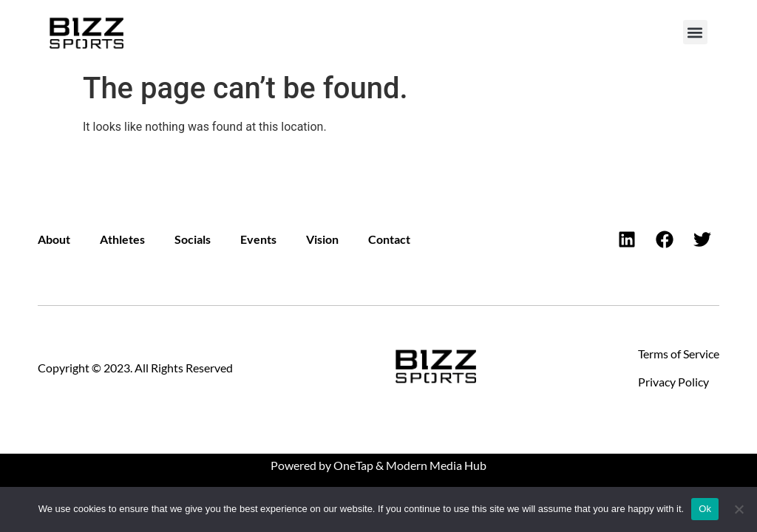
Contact (389, 239)
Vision (322, 239)
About (54, 239)
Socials (193, 239)
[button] (695, 32)
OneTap (353, 465)
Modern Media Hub (436, 465)
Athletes (122, 239)
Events (258, 239)
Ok (705, 509)
